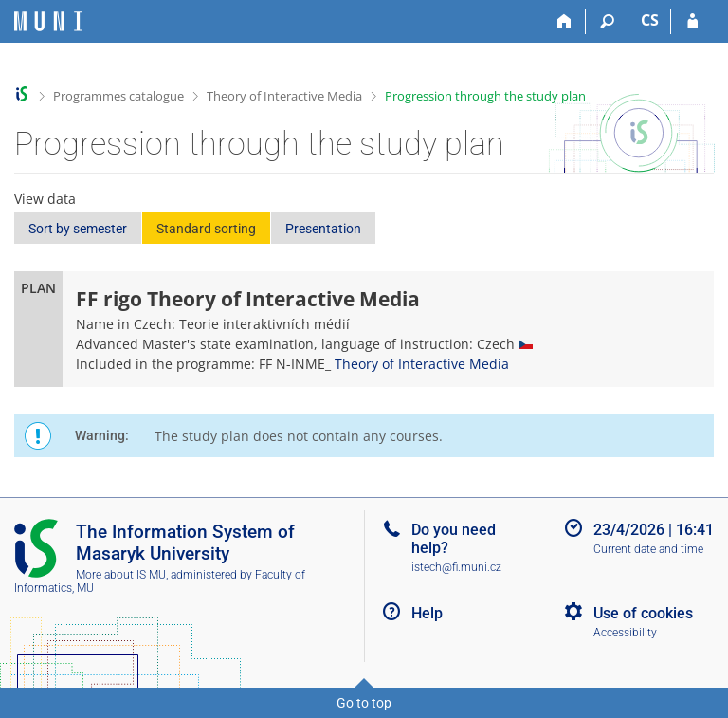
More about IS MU (121, 575)
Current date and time (648, 549)
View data (45, 199)
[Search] (607, 22)
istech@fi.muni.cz (456, 567)
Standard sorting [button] (206, 229)
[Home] (564, 22)
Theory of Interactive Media (284, 96)
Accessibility (625, 633)
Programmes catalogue (118, 96)
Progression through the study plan (485, 96)
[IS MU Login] (692, 22)
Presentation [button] (323, 229)
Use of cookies (643, 613)
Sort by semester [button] (78, 229)
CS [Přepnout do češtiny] (650, 20)
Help (427, 613)
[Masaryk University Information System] (48, 21)
